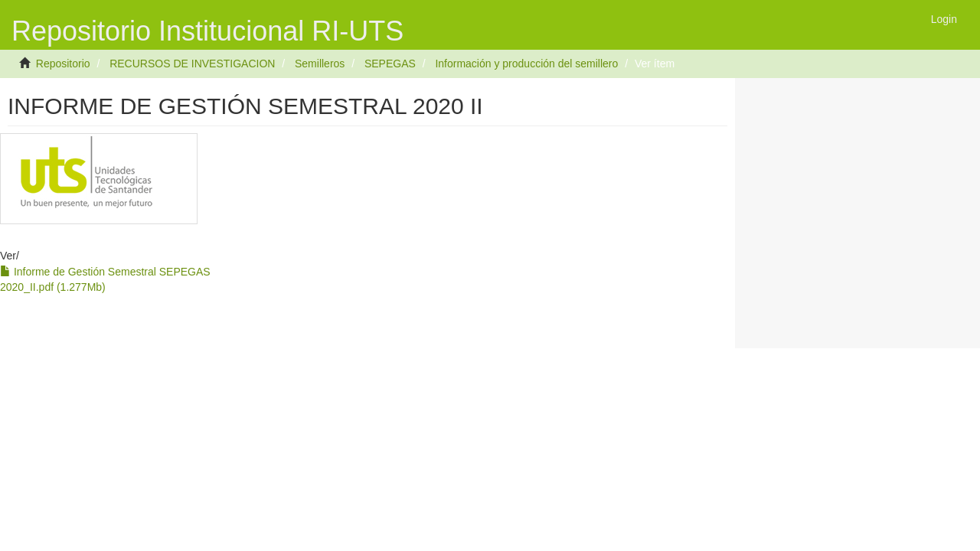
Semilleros (320, 64)
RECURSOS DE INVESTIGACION (192, 64)
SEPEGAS (390, 64)
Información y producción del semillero (526, 64)
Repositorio (63, 64)
